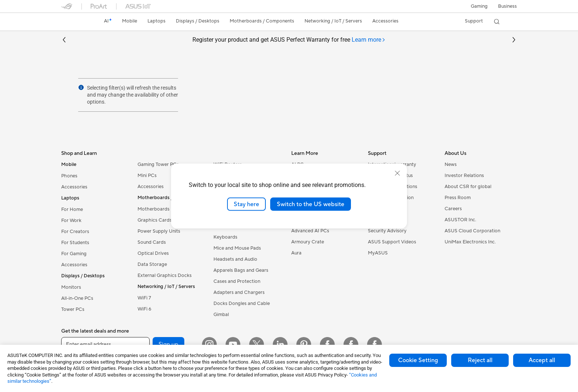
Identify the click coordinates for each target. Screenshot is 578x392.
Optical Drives (153, 253)
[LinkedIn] (280, 344)
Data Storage (152, 264)
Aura (296, 253)
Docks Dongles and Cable (242, 303)
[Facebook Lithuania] (351, 344)
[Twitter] (257, 344)
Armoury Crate (308, 242)
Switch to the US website (311, 204)
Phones (69, 176)
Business (507, 6)
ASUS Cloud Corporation (472, 231)
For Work (71, 221)
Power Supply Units (159, 231)
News (451, 164)
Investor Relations (464, 176)
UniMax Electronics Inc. (470, 242)
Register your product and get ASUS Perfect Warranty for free (289, 40)
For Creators (75, 232)
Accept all (542, 360)
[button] (479, 6)
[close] (397, 173)
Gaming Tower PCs (158, 164)
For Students (75, 243)
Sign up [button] (168, 344)
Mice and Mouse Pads (237, 248)
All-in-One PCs (77, 298)
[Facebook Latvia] (375, 344)
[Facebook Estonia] (327, 344)
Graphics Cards (155, 220)
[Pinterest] (304, 344)
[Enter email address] (105, 344)
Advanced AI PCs (310, 231)
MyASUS (378, 253)
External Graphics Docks (165, 275)
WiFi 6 (144, 309)
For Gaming (74, 254)
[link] (74, 22)
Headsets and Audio (235, 259)
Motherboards (154, 209)
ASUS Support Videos (392, 242)
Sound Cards (152, 242)
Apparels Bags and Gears (241, 270)
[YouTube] (233, 344)
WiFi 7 (144, 298)
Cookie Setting (418, 360)
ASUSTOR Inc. (460, 220)
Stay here (246, 204)
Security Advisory (387, 231)
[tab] (369, 40)
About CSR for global (468, 187)
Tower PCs (73, 309)
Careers (453, 209)
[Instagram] (209, 344)
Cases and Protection (237, 281)
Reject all (480, 360)
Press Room (458, 198)
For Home (72, 209)
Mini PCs (147, 176)
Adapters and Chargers (239, 292)
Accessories (74, 187)
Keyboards (225, 237)
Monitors (71, 287)
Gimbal (221, 315)
